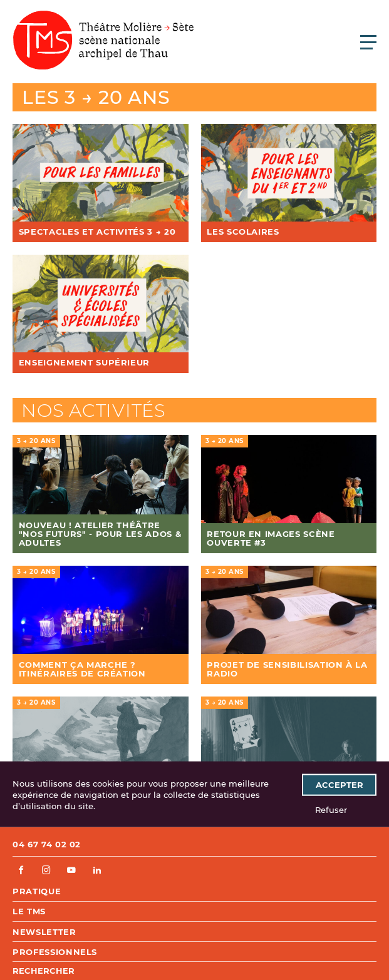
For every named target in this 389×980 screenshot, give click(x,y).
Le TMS (29, 911)
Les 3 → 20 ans (96, 97)
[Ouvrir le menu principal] (368, 42)
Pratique (37, 891)
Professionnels (55, 952)
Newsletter (44, 932)
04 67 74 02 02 (47, 844)
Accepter (340, 785)
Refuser (331, 809)
